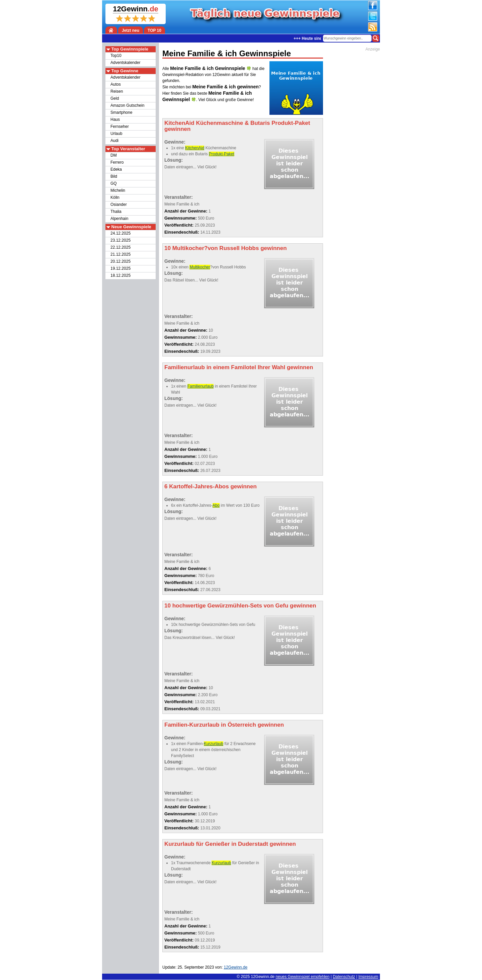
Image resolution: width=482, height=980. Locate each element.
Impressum (368, 977)
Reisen (117, 91)
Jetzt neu (131, 30)
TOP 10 (154, 30)
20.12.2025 (120, 261)
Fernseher (120, 127)
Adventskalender (125, 63)
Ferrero (117, 162)
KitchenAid (195, 148)
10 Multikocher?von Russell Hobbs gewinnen (226, 248)
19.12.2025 (120, 268)
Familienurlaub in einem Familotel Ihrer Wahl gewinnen (239, 367)
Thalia (116, 212)
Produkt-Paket (222, 154)
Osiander (119, 205)
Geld (115, 98)
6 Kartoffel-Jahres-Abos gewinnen (211, 486)
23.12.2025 (120, 240)
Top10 (116, 56)
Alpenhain (119, 219)
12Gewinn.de (263, 977)
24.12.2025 (120, 233)
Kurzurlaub (214, 744)
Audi (114, 141)
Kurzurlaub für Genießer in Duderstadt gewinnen (230, 844)
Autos (116, 84)
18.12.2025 (120, 275)
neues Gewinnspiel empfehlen (303, 977)
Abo (216, 505)
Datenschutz (344, 977)
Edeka (116, 169)
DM (114, 155)
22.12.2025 (120, 247)
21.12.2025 (120, 254)
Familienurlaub (201, 386)
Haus (115, 119)
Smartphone (121, 112)
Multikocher (200, 267)
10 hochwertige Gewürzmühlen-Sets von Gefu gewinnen (240, 606)
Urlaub (116, 134)
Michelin (118, 190)
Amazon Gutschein (127, 105)
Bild (114, 176)
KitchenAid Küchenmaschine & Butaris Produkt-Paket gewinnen (237, 126)
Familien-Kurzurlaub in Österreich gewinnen (224, 725)
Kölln (115, 197)
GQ (114, 183)
